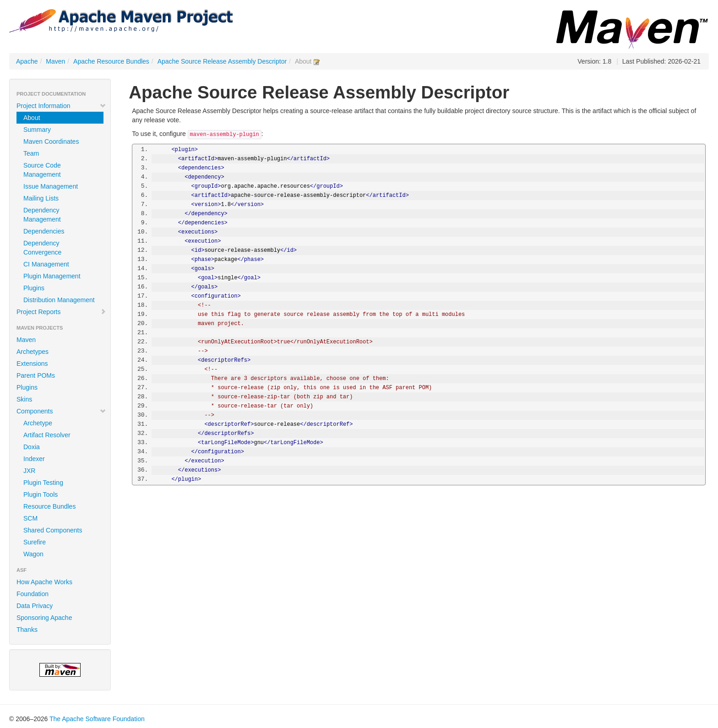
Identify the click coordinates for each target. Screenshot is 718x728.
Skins (24, 399)
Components (61, 411)
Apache (27, 61)
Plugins (34, 288)
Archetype (38, 423)
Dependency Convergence (42, 248)
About (32, 118)
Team (31, 153)
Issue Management (51, 186)
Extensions (32, 364)
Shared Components (53, 530)
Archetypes (33, 352)
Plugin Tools (41, 494)
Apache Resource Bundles (111, 61)
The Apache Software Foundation (97, 719)
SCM (30, 518)
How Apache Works (44, 582)
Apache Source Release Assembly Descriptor (222, 61)
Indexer (34, 459)
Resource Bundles (49, 506)
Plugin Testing (43, 483)
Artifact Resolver (47, 435)
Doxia (32, 447)
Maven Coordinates (51, 141)
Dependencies (44, 231)
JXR (29, 471)
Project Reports (61, 312)
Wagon (33, 554)
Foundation (33, 594)
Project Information (61, 106)
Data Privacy (35, 606)
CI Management (46, 264)
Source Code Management (42, 170)
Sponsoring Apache (44, 618)
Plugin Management (52, 276)
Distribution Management (59, 300)
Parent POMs (36, 375)
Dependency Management (42, 215)
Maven (55, 61)
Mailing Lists (41, 198)
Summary (37, 130)
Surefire (35, 542)
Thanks (27, 630)
